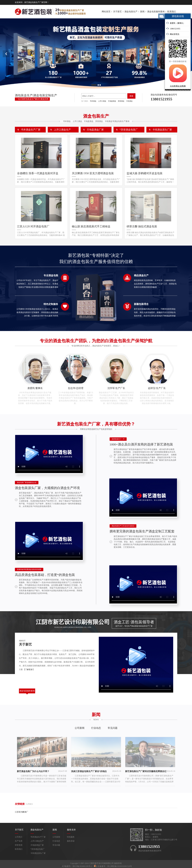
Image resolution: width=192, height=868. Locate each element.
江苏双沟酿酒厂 (22, 812)
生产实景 (19, 841)
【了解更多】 (29, 670)
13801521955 (173, 29)
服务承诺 (71, 841)
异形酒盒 (121, 101)
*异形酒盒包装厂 (129, 130)
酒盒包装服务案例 (156, 12)
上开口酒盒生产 (62, 130)
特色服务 (71, 837)
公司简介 (19, 837)
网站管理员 (173, 34)
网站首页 (106, 12)
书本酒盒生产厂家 (31, 130)
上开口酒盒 (102, 101)
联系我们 (172, 12)
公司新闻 (80, 728)
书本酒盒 (93, 101)
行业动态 (96, 728)
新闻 (142, 12)
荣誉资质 (19, 845)
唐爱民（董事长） (176, 23)
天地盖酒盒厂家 (95, 130)
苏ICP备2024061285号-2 (83, 866)
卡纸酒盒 (129, 101)
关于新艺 (117, 12)
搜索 (131, 96)
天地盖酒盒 (112, 101)
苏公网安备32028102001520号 (120, 866)
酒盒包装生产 (131, 12)
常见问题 (113, 728)
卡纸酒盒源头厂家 (162, 130)
